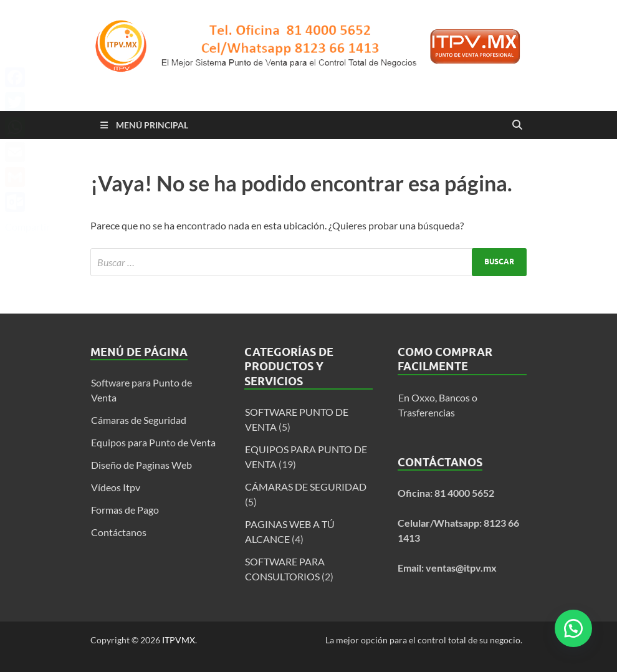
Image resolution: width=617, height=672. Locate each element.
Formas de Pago (125, 510)
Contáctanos (119, 532)
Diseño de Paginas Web (141, 465)
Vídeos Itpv (116, 487)
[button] (573, 628)
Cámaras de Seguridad (139, 420)
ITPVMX (179, 640)
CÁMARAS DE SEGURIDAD (306, 487)
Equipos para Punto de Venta (153, 442)
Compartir (27, 227)
